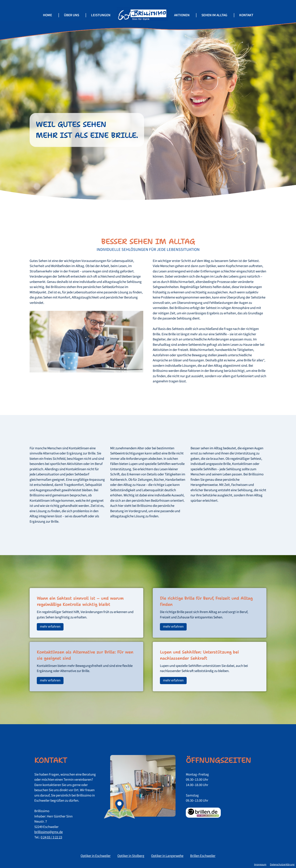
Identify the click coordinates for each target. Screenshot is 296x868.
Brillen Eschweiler (203, 856)
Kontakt (246, 15)
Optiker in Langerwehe (167, 856)
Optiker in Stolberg (131, 856)
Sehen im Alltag (214, 15)
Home (47, 15)
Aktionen (182, 15)
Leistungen (101, 15)
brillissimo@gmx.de (49, 832)
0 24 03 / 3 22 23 (51, 837)
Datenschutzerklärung (282, 865)
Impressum (260, 865)
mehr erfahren (50, 627)
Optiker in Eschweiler (96, 856)
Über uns (72, 15)
